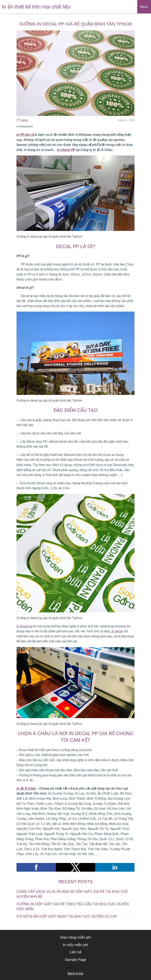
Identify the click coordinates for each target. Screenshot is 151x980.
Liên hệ (75, 952)
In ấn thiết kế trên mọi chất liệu (36, 7)
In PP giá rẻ (25, 135)
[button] (36, 867)
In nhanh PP (66, 150)
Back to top (75, 973)
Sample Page (75, 960)
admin (25, 120)
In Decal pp (24, 626)
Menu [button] (144, 7)
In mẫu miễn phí (75, 945)
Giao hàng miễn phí (75, 937)
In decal (117, 631)
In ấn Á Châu (26, 788)
